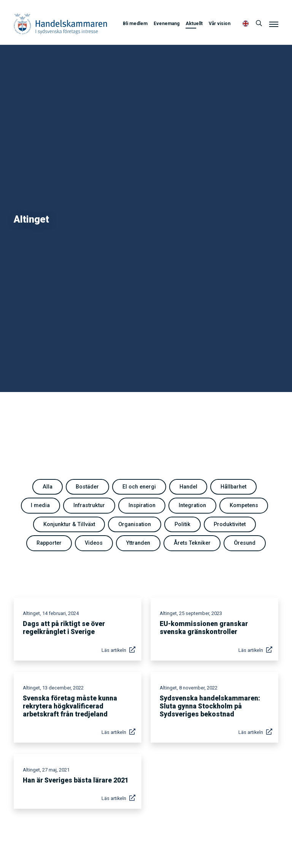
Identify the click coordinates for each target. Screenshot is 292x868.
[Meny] (274, 24)
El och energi (139, 487)
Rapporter (49, 543)
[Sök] (259, 24)
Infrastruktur (89, 505)
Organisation (135, 524)
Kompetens (244, 505)
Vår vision (220, 24)
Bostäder (87, 487)
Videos (94, 543)
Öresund (245, 543)
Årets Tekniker (192, 543)
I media (40, 505)
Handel (188, 487)
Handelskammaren (60, 24)
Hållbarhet (233, 487)
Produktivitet (230, 524)
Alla (48, 487)
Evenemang (167, 24)
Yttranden (138, 543)
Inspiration (142, 505)
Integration (192, 505)
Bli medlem (135, 24)
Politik (182, 524)
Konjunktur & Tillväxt (69, 524)
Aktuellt (194, 24)
